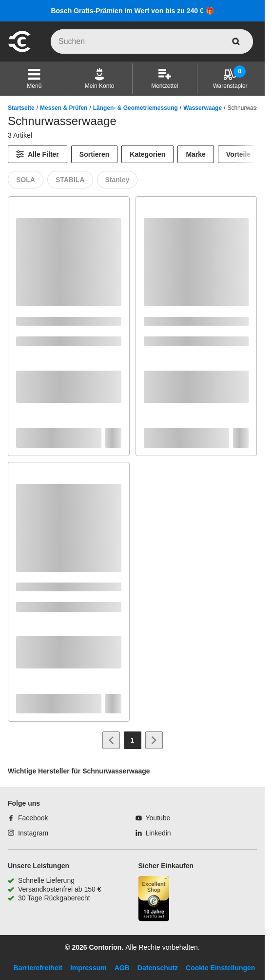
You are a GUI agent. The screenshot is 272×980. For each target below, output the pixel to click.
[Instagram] (28, 833)
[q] (152, 42)
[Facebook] (28, 818)
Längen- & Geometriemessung (136, 108)
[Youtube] (153, 818)
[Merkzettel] (165, 79)
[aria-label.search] (236, 42)
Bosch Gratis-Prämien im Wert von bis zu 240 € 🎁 (132, 11)
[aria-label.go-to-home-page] (19, 51)
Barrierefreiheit (38, 968)
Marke (195, 154)
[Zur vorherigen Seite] (111, 740)
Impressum (88, 968)
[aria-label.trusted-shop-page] (154, 900)
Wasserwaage (203, 108)
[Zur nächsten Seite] (154, 740)
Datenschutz (158, 968)
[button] (34, 79)
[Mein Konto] (100, 79)
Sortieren (94, 154)
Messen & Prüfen (64, 108)
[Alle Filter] (38, 154)
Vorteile (238, 154)
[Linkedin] (153, 833)
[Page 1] (133, 740)
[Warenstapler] (230, 79)
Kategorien (147, 154)
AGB (122, 968)
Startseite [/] (21, 108)
